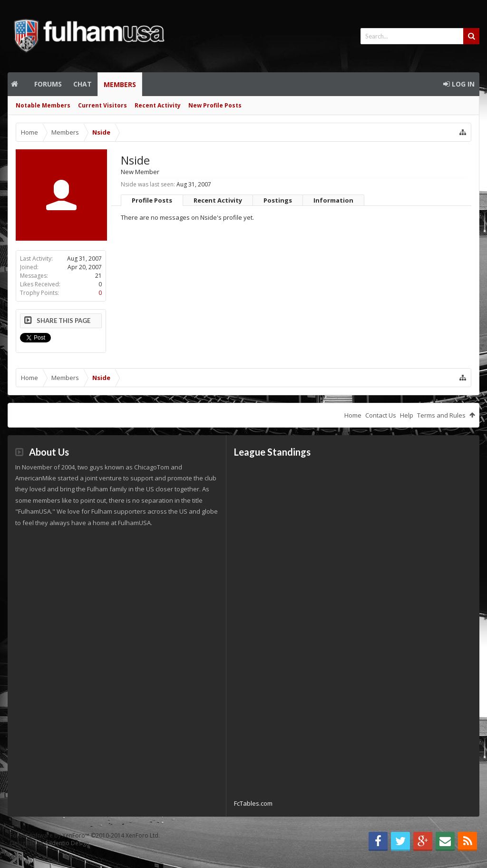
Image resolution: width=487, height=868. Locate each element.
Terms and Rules (441, 415)
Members (120, 84)
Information (333, 200)
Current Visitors (102, 105)
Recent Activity (158, 105)
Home (18, 84)
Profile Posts (152, 200)
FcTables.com (253, 803)
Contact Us (381, 415)
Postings (278, 200)
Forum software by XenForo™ (85, 835)
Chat (83, 84)
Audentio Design (67, 843)
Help (407, 415)
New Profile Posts (215, 105)
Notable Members (43, 105)
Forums (48, 84)
